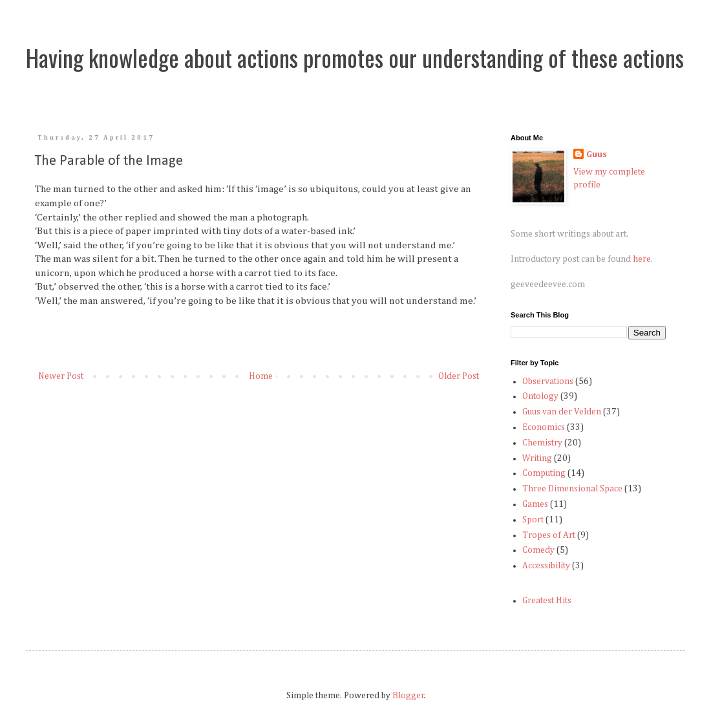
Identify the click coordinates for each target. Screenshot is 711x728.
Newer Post (61, 376)
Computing (544, 473)
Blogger (408, 696)
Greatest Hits (547, 601)
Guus (597, 155)
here (642, 259)
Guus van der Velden (562, 412)
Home (261, 376)
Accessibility (546, 566)
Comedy (538, 550)
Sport (533, 520)
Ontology (540, 396)
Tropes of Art (549, 535)
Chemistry (542, 443)
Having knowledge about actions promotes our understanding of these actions (355, 57)
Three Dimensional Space (572, 489)
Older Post (459, 376)
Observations (548, 381)
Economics (544, 427)
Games (535, 504)
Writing (537, 458)
